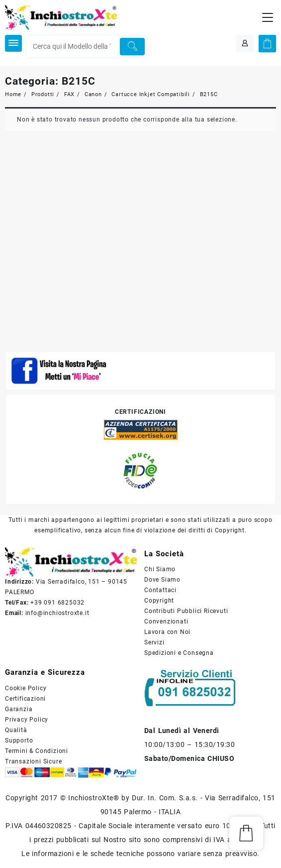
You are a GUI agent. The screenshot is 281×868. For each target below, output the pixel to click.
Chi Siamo (160, 569)
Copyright (159, 601)
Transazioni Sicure (33, 761)
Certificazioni (25, 699)
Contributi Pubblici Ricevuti (186, 611)
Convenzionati (166, 621)
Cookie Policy (26, 688)
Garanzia (19, 709)
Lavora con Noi (167, 632)
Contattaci (160, 590)
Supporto (19, 741)
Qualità (16, 730)
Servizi (154, 642)
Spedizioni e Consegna (179, 653)
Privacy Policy (27, 720)
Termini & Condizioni (37, 751)
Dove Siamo (162, 580)
